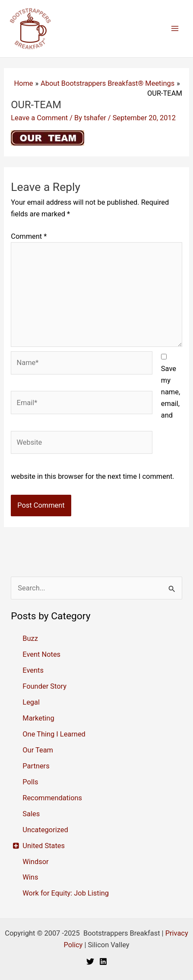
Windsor (35, 862)
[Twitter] (90, 961)
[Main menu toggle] (175, 29)
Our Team (38, 750)
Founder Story (44, 686)
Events (33, 670)
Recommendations (52, 798)
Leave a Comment (39, 118)
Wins (30, 877)
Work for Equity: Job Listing (66, 893)
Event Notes (41, 654)
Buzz (30, 638)
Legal (31, 702)
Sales (31, 814)
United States (44, 846)
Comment (29, 236)
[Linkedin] (103, 961)
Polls (30, 782)
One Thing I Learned (54, 734)
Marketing (38, 718)
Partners (36, 766)
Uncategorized (45, 830)
